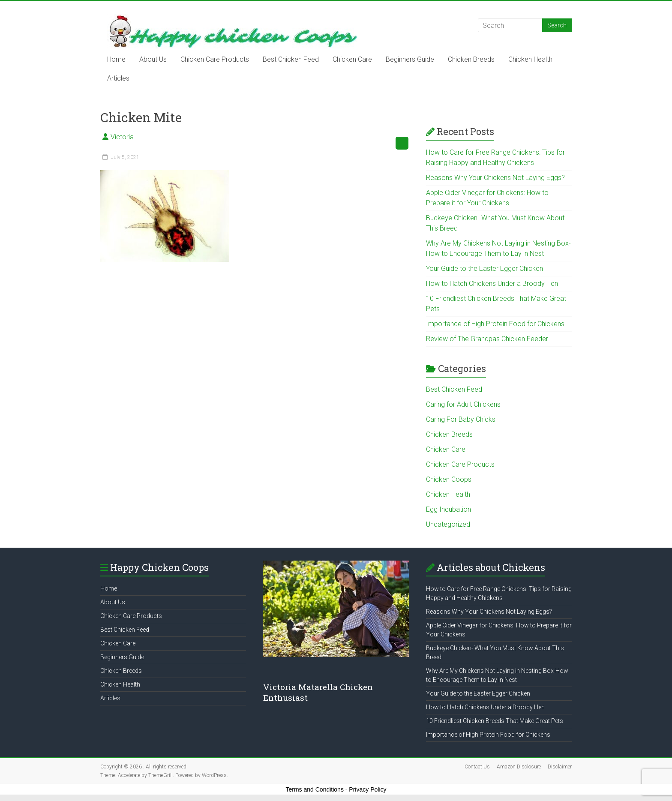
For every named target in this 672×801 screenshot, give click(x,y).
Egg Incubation (448, 509)
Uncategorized (448, 524)
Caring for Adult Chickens (463, 404)
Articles (118, 78)
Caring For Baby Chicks (461, 419)
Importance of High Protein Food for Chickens (495, 324)
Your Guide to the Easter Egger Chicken (484, 268)
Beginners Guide (410, 59)
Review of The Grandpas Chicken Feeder (487, 339)
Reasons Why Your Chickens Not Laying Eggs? (495, 178)
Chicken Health (530, 59)
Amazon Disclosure (519, 767)
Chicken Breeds (471, 59)
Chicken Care (352, 59)
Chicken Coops (449, 479)
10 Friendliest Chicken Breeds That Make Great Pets (495, 721)
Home (116, 59)
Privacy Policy (367, 789)
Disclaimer (560, 767)
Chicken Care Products (215, 59)
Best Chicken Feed (291, 59)
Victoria (122, 137)
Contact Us (477, 767)
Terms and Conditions (315, 789)
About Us (153, 59)
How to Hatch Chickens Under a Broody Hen (492, 283)
